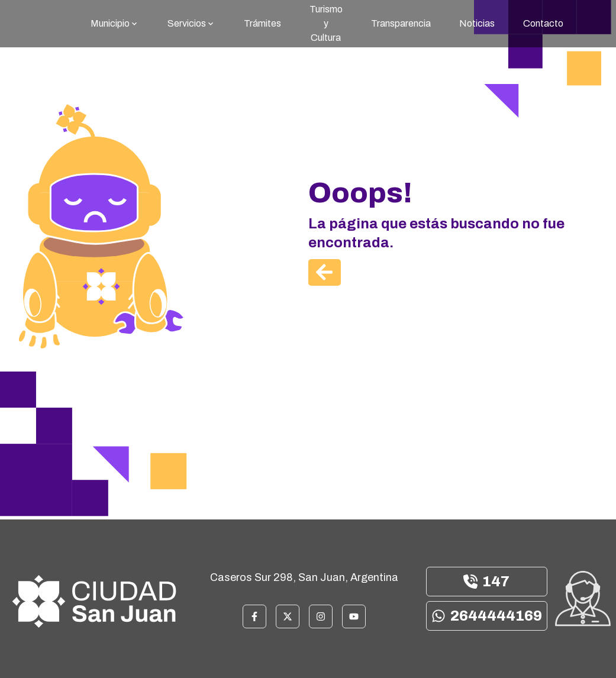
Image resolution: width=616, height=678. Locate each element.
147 (486, 582)
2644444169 (487, 616)
